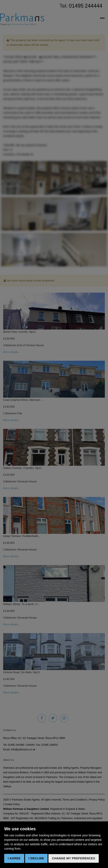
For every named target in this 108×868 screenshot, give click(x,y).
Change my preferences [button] (74, 858)
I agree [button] (14, 858)
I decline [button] (36, 858)
